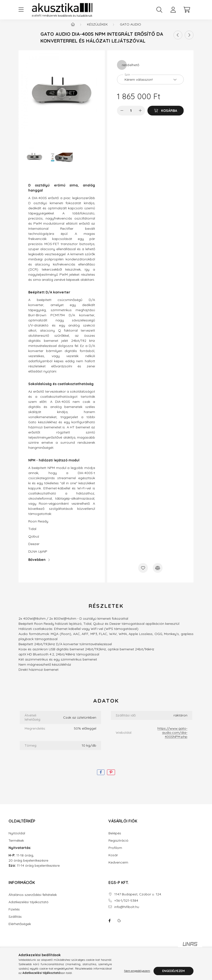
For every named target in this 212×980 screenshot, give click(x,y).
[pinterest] (111, 777)
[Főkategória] (73, 29)
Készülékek (97, 29)
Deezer (34, 549)
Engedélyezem (173, 971)
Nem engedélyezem (137, 971)
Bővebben (37, 565)
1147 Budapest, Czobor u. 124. (138, 899)
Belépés (115, 838)
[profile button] (173, 10)
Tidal (32, 534)
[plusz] (140, 115)
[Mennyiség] (131, 115)
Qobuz (34, 541)
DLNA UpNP (38, 556)
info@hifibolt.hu (127, 912)
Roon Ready (38, 526)
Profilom (115, 853)
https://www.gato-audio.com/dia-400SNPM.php (172, 737)
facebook (109, 926)
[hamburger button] (21, 10)
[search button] (159, 10)
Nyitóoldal (17, 838)
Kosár (113, 860)
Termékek (16, 845)
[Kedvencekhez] (143, 573)
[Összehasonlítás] (158, 573)
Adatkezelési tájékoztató (29, 907)
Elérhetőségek (20, 929)
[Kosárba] (166, 115)
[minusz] (122, 115)
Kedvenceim (118, 867)
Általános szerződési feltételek (33, 900)
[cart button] (187, 10)
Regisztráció (118, 845)
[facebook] (101, 777)
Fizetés (14, 914)
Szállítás (15, 922)
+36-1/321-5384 (126, 905)
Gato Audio (130, 29)
